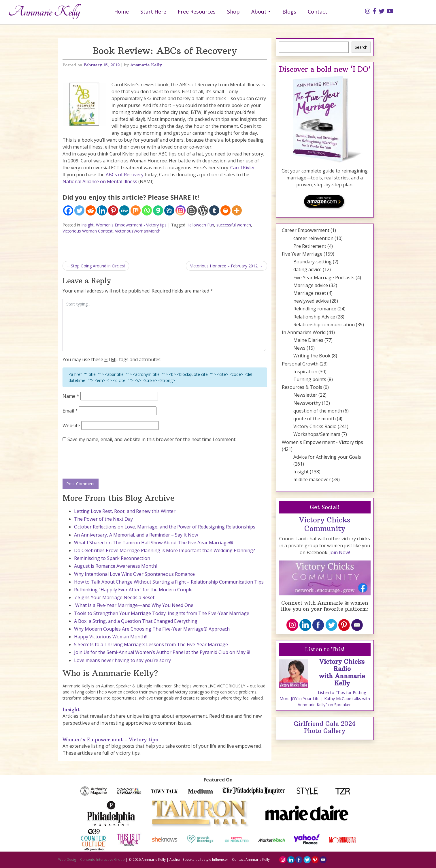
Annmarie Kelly (146, 65)
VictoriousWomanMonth (138, 231)
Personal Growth (300, 364)
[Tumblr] (214, 210)
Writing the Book (312, 356)
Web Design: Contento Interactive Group (91, 859)
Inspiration (305, 372)
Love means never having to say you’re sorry (122, 660)
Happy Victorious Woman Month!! (110, 637)
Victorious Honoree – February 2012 (224, 266)
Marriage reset (310, 293)
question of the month (318, 411)
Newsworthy (307, 403)
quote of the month (315, 419)
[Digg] (169, 210)
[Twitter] (79, 210)
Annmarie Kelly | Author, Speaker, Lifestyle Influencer (185, 859)
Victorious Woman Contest (88, 231)
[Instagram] (181, 210)
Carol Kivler (243, 168)
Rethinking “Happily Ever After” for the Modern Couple (133, 590)
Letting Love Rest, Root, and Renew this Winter (125, 511)
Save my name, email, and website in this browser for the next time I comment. (152, 439)
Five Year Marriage (302, 254)
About (259, 12)
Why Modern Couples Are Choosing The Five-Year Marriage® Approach (152, 629)
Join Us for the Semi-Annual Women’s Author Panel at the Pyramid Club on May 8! (162, 652)
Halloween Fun (200, 225)
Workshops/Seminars (317, 434)
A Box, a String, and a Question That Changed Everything (136, 621)
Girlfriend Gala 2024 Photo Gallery (325, 727)
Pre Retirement (310, 246)
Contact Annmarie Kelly (251, 859)
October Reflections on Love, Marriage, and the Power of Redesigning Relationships (165, 527)
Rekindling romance (315, 309)
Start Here (153, 12)
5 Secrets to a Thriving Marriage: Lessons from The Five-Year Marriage (151, 644)
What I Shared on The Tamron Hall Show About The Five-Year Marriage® (154, 543)
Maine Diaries (308, 340)
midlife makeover (312, 479)
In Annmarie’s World (304, 332)
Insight (87, 225)
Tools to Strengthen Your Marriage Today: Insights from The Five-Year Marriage (162, 613)
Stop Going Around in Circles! (98, 266)
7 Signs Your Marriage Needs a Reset (114, 597)
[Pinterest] (113, 210)
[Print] (225, 210)
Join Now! (340, 552)
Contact (318, 12)
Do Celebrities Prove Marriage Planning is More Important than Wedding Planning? (165, 550)
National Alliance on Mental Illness (100, 181)
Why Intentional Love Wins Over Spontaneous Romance (134, 574)
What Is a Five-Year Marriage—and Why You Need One (134, 605)
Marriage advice (311, 285)
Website (71, 425)
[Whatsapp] (147, 210)
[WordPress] (203, 210)
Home (121, 12)
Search (361, 47)
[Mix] (136, 210)
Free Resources (197, 12)
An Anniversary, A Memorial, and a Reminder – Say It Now (136, 535)
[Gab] (158, 210)
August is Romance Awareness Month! (115, 566)
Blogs (289, 12)
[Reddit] (91, 210)
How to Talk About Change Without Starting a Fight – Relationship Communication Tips (169, 582)
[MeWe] (124, 210)
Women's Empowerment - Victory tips (131, 225)
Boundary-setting (313, 262)
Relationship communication (324, 325)
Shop (233, 12)
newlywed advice (311, 301)
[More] (237, 210)
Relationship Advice (314, 317)
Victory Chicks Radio (315, 426)
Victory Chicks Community (325, 524)
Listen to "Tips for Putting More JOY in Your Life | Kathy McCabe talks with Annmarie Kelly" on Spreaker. (325, 699)
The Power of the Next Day (103, 519)
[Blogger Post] (192, 210)
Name (71, 396)
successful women (234, 225)
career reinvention (313, 238)
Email (70, 411)
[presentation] (106, 461)
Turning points (310, 379)
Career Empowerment (306, 230)
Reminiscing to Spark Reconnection (112, 558)
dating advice (307, 269)
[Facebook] (68, 210)
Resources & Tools (302, 387)
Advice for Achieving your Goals (327, 457)
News (299, 348)
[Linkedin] (102, 210)
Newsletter (305, 395)
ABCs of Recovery (125, 175)
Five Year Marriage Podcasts (324, 278)
